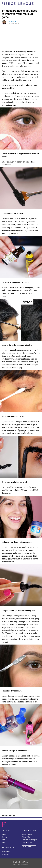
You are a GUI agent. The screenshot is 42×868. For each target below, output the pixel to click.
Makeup (5, 837)
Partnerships (6, 852)
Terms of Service (27, 834)
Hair (3, 840)
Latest (4, 834)
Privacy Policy (26, 837)
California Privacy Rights (29, 840)
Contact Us (6, 854)
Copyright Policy (27, 842)
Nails (4, 842)
